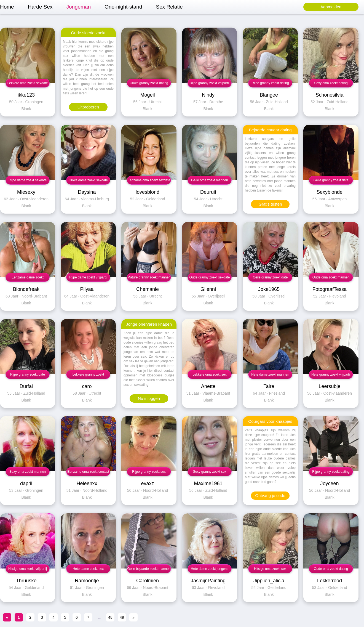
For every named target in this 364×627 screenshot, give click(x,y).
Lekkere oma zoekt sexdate (28, 83)
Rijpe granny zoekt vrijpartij (210, 83)
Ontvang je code (270, 496)
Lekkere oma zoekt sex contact (209, 376)
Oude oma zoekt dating (331, 569)
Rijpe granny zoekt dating (270, 83)
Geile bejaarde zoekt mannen (149, 569)
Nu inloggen (149, 398)
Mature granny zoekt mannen (149, 277)
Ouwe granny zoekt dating (149, 83)
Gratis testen (270, 204)
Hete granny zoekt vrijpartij (331, 374)
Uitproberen (88, 107)
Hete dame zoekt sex (88, 569)
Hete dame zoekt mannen (270, 374)
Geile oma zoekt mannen (209, 180)
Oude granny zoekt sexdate (210, 277)
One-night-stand (123, 7)
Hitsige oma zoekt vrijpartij (28, 569)
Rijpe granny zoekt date (28, 374)
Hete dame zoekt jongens (210, 569)
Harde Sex (40, 7)
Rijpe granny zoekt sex (149, 472)
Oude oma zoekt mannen (331, 277)
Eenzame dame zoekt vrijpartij (28, 279)
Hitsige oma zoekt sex (270, 569)
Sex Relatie (169, 7)
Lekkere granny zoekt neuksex (88, 376)
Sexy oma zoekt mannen (28, 472)
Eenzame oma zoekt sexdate (149, 180)
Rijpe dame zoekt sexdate (28, 180)
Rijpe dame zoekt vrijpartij (88, 277)
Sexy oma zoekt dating (331, 83)
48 (110, 617)
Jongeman (78, 7)
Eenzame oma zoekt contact (88, 472)
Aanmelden (331, 7)
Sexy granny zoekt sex (210, 472)
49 (122, 617)
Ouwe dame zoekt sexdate (88, 180)
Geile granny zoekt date (331, 180)
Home (7, 7)
